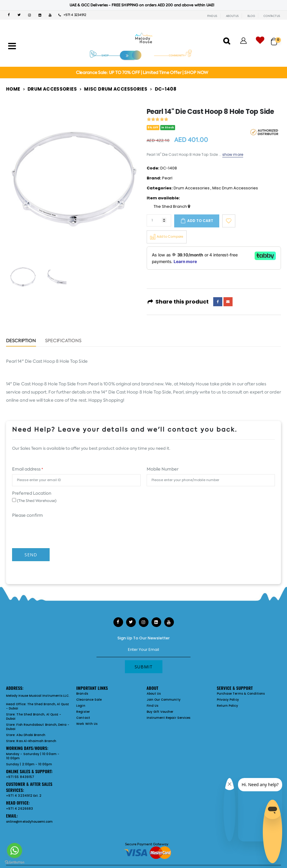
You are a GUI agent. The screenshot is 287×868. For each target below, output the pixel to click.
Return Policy (227, 706)
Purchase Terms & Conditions (241, 694)
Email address (28, 469)
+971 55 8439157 (20, 777)
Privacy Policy (228, 700)
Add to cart (200, 221)
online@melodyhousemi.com (29, 822)
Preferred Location (32, 493)
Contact (83, 718)
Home (13, 89)
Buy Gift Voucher (160, 712)
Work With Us (87, 724)
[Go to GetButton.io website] (15, 862)
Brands (82, 694)
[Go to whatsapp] (15, 850)
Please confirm (28, 515)
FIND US (212, 16)
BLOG (251, 16)
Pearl (167, 178)
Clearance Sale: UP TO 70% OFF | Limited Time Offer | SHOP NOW (142, 72)
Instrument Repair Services (169, 718)
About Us (154, 694)
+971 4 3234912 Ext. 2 (24, 796)
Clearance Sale (89, 700)
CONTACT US (272, 16)
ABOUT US (232, 16)
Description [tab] (21, 341)
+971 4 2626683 (20, 809)
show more (233, 154)
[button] (276, 39)
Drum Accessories (52, 89)
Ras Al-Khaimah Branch (36, 741)
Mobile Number (163, 469)
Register (83, 712)
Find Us (152, 706)
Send (31, 555)
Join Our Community (164, 700)
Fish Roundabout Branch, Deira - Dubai (38, 727)
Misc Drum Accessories (116, 89)
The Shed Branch (172, 207)
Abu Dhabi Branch (31, 735)
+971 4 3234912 (72, 15)
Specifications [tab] (63, 341)
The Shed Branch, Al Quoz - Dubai (38, 706)
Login (81, 706)
